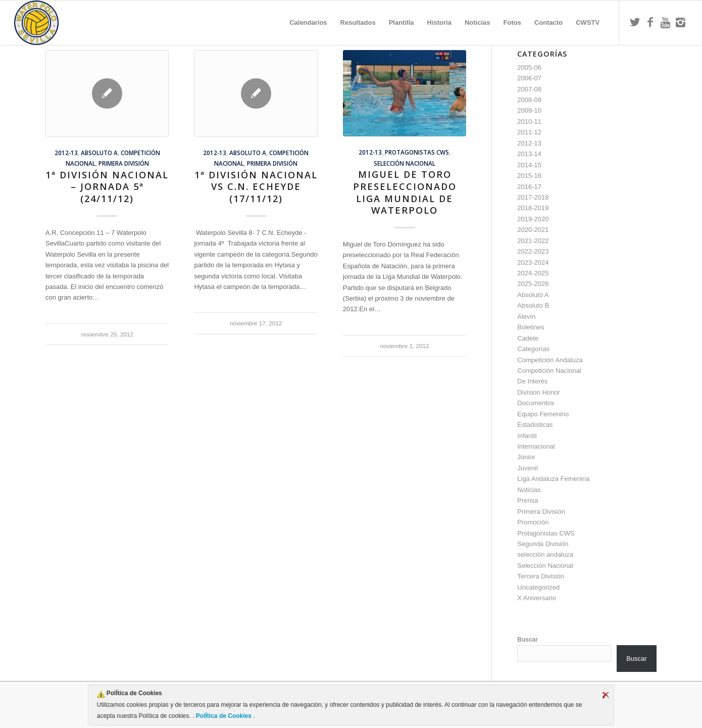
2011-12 (529, 132)
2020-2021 (533, 230)
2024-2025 (533, 273)
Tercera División (540, 576)
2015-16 (529, 176)
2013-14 (529, 154)
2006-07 (529, 78)
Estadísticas (535, 425)
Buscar (528, 640)
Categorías (533, 349)
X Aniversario (537, 598)
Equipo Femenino (543, 414)
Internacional (536, 446)
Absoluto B (533, 305)
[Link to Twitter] (635, 22)
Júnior (526, 457)
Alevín (526, 317)
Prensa (528, 500)
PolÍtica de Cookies (224, 716)
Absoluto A (99, 153)
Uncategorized (538, 587)
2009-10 (529, 110)
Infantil (527, 436)
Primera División (124, 163)
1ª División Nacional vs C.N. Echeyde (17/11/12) (256, 187)
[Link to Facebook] (650, 22)
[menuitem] (308, 23)
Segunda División (543, 544)
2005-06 (529, 67)
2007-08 (529, 89)
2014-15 (529, 165)
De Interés (532, 381)
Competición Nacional (549, 371)
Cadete (528, 338)
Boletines (531, 327)
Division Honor (539, 392)
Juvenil (527, 468)
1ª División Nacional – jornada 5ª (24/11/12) (107, 187)
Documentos (536, 403)
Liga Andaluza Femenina (553, 479)
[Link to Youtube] (665, 22)
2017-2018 (533, 197)
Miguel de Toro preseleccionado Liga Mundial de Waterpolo (405, 192)
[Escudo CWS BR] (36, 23)
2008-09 (529, 100)
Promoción (533, 522)
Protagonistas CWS (417, 152)
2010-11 (529, 122)
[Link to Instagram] (680, 22)
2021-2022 (533, 241)
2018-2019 (533, 208)
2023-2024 (533, 262)
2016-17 (529, 187)
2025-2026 (533, 284)
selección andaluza (545, 554)
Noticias (529, 490)
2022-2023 (533, 251)
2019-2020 (533, 219)
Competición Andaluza (550, 360)
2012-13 (66, 153)
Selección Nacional (405, 163)
